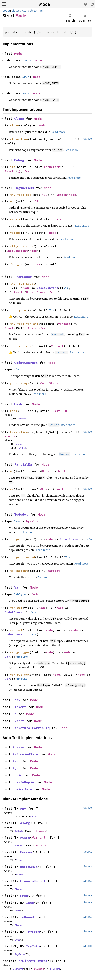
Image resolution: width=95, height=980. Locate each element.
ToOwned (27, 917)
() (19, 171)
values (15, 233)
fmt (13, 167)
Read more (58, 132)
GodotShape (49, 383)
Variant (64, 324)
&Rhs (44, 489)
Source (88, 139)
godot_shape (20, 383)
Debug (19, 160)
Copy (16, 700)
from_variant (21, 346)
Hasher (22, 419)
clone (14, 125)
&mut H (10, 436)
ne (12, 489)
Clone (19, 119)
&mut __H (60, 411)
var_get (16, 608)
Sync (16, 768)
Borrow (26, 852)
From (24, 896)
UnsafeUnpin (23, 782)
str (59, 219)
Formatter (52, 167)
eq (12, 471)
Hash (18, 404)
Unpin (17, 775)
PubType (20, 594)
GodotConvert (47, 288)
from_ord (17, 264)
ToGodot (21, 514)
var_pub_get (20, 652)
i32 (45, 195)
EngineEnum (24, 188)
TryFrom (33, 932)
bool (62, 471)
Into (30, 903)
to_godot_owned (22, 557)
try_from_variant (24, 324)
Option (62, 195)
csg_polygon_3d (33, 11)
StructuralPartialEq (31, 728)
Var (17, 587)
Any (23, 808)
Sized (22, 448)
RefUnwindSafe (25, 754)
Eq (14, 714)
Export (18, 721)
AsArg (25, 823)
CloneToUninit (33, 881)
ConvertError (47, 292)
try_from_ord (21, 195)
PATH (26, 93)
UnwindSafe (22, 789)
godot (6, 11)
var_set (16, 630)
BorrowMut (29, 867)
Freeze (18, 747)
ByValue (32, 521)
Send (16, 761)
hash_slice (19, 432)
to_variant (19, 571)
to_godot (17, 539)
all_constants (22, 246)
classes (16, 11)
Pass (17, 521)
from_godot (19, 310)
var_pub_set (20, 675)
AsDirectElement (33, 961)
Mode (45, 4)
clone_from (19, 139)
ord (13, 201)
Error (29, 171)
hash (14, 411)
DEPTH (27, 60)
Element (19, 707)
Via (66, 288)
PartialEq (23, 464)
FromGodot (23, 277)
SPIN (26, 77)
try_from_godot (22, 283)
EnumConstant (17, 251)
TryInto (33, 946)
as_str (15, 219)
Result (10, 171)
